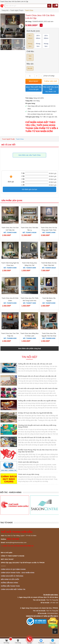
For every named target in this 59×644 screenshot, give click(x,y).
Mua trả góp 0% (34, 88)
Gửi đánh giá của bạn (30, 189)
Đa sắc (30, 68)
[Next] (21, 26)
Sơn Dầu (30, 57)
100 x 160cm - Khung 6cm (38, 41)
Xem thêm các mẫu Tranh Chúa (30, 155)
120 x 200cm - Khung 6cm (46, 41)
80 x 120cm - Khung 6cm (30, 41)
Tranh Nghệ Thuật (8, 139)
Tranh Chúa (20, 139)
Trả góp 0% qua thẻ (51, 89)
